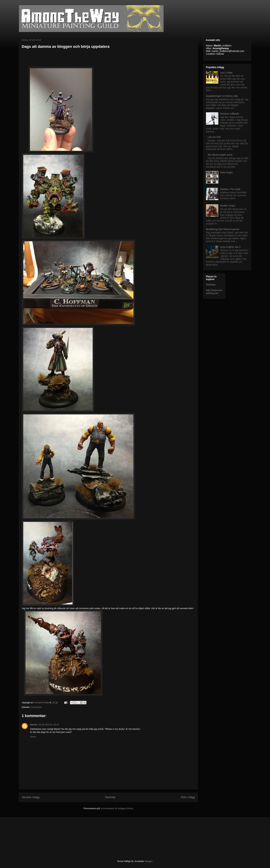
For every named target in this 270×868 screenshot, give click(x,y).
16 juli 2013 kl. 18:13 (49, 725)
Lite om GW (214, 137)
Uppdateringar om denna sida (222, 96)
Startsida (110, 797)
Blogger (149, 861)
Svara (33, 737)
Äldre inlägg (188, 797)
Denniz (34, 725)
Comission (36, 707)
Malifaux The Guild (230, 189)
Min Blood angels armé (220, 155)
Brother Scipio (228, 206)
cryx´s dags (226, 73)
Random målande (230, 114)
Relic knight (226, 172)
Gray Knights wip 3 (230, 247)
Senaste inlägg (31, 797)
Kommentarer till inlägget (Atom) (117, 808)
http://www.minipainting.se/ (214, 292)
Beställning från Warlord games (223, 229)
